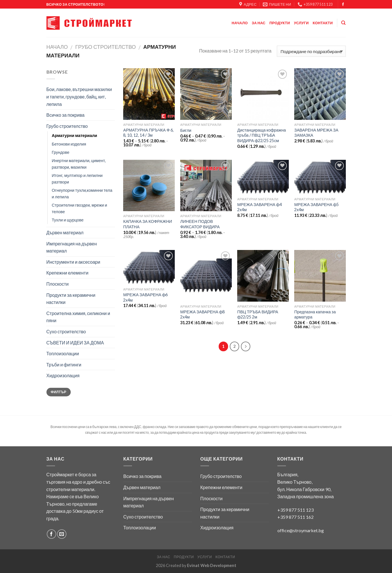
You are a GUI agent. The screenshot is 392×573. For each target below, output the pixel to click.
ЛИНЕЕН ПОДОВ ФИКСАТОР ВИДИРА (200, 224)
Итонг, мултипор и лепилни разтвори (77, 179)
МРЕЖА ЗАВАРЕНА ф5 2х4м (316, 207)
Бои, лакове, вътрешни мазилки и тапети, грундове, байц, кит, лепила (79, 96)
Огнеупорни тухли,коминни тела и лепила (82, 193)
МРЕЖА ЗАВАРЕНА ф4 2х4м (259, 207)
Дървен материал (65, 232)
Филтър (59, 392)
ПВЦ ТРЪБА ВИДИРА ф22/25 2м (258, 314)
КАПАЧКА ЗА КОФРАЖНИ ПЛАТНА (148, 224)
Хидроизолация (63, 375)
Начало (240, 23)
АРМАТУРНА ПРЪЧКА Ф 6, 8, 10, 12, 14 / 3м (148, 133)
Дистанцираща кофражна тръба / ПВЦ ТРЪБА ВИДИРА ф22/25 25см (261, 135)
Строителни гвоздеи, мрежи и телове (80, 208)
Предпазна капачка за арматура (315, 314)
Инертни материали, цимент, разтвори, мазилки (79, 164)
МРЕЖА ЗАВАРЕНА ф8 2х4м (202, 314)
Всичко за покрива (66, 115)
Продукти (280, 23)
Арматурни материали (75, 135)
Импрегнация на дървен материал (72, 247)
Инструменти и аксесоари (73, 262)
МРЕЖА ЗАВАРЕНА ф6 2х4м (145, 297)
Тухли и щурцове (68, 220)
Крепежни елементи (68, 273)
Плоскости (58, 284)
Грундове (61, 152)
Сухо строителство (66, 331)
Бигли (186, 130)
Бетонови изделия (69, 144)
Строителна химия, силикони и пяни (78, 317)
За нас (259, 23)
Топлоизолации (63, 353)
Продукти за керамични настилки (71, 299)
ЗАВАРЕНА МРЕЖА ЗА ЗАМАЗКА (316, 133)
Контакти (323, 23)
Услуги (301, 23)
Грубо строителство (105, 47)
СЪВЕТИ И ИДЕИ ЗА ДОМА (75, 343)
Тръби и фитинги (64, 365)
